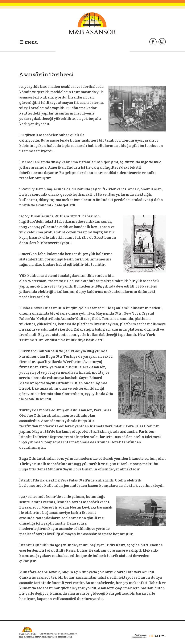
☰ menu (29, 42)
